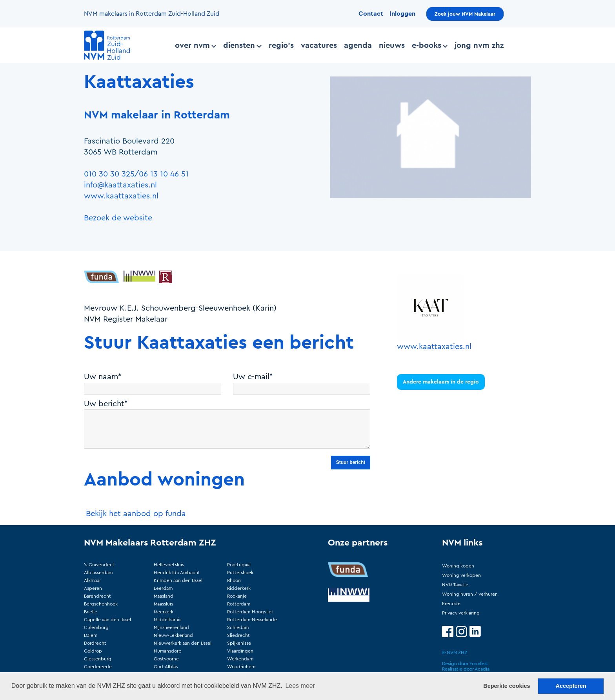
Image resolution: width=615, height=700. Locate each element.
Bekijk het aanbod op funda (136, 514)
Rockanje (237, 596)
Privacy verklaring (461, 613)
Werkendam (240, 659)
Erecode (451, 604)
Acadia (482, 669)
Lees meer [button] (300, 686)
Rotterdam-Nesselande (252, 620)
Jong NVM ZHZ (479, 45)
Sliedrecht (238, 635)
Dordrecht (95, 643)
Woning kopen (458, 566)
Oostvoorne (166, 659)
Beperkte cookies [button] (507, 686)
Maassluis (163, 604)
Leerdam (163, 588)
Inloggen (402, 14)
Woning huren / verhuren (470, 594)
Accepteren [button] (571, 686)
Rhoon (234, 580)
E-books (430, 45)
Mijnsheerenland (171, 627)
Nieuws (392, 45)
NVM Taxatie (455, 585)
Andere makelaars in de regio (441, 382)
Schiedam (238, 627)
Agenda (358, 45)
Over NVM (196, 45)
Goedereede (98, 667)
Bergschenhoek (101, 604)
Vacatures (319, 45)
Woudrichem (241, 667)
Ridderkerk (239, 588)
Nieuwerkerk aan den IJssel (183, 643)
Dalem (91, 635)
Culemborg (96, 627)
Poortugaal (239, 565)
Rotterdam (239, 604)
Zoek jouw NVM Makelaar (465, 14)
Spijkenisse (239, 643)
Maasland (164, 596)
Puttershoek (240, 573)
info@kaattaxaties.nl (120, 185)
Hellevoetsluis (169, 565)
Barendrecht (97, 596)
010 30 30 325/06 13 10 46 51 (136, 174)
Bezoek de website (118, 218)
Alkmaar (92, 580)
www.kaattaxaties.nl (121, 196)
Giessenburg (98, 659)
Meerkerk (164, 612)
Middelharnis (167, 620)
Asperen (93, 588)
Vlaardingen (240, 651)
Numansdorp (168, 651)
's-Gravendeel (99, 565)
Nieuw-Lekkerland (173, 635)
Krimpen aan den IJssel (178, 580)
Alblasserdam (98, 573)
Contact (371, 14)
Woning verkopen (461, 575)
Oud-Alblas (166, 667)
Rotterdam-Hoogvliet (250, 612)
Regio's (281, 45)
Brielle (91, 612)
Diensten (242, 45)
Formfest (479, 664)
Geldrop (93, 651)
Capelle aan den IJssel (107, 620)
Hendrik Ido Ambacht (177, 573)
